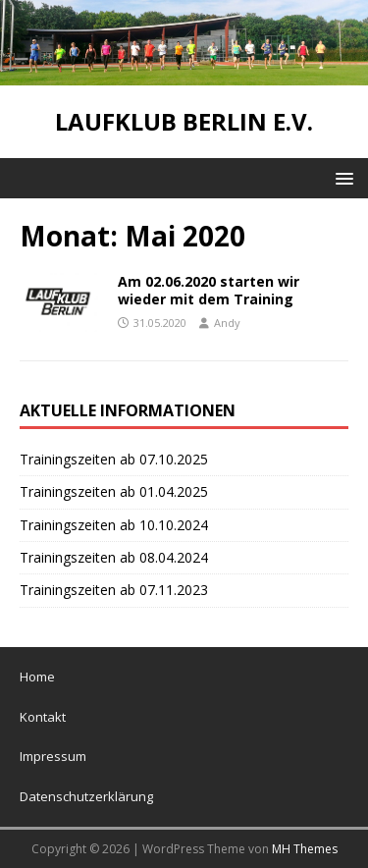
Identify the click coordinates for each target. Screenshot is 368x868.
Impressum (53, 756)
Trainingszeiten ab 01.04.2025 (114, 491)
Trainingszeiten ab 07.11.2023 (114, 590)
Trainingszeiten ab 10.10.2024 (114, 525)
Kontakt (43, 717)
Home (37, 677)
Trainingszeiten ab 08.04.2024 (114, 557)
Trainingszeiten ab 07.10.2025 (114, 459)
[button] (341, 177)
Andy (227, 323)
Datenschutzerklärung (86, 796)
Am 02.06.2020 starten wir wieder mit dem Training (209, 290)
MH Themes (305, 849)
